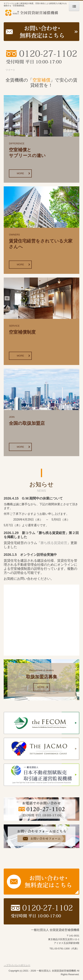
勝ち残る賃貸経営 (54, 543)
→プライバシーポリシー (17, 965)
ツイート (10, 70)
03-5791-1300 (62, 949)
